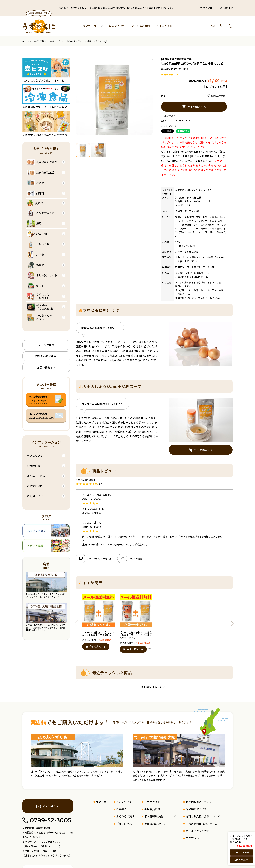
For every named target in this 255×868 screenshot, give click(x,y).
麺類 (34, 223)
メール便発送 (46, 345)
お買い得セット (46, 367)
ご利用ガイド (164, 26)
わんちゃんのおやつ (39, 317)
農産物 (35, 203)
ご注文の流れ (35, 486)
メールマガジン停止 (198, 831)
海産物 (36, 183)
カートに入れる (242, 852)
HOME (25, 41)
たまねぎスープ (53, 41)
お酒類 (36, 255)
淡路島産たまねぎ (42, 162)
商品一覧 (101, 802)
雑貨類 (36, 265)
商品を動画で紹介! (46, 356)
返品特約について (172, 116)
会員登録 (206, 8)
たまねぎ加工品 (37, 41)
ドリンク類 (38, 244)
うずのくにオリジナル (38, 296)
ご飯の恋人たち (41, 213)
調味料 (36, 193)
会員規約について (155, 824)
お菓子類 (37, 234)
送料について (170, 126)
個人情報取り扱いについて (160, 816)
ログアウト (192, 838)
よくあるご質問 (141, 26)
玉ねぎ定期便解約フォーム (202, 824)
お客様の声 (34, 466)
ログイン (226, 8)
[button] (78, 623)
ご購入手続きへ (242, 860)
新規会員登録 (152, 809)
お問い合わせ (48, 806)
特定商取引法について (199, 802)
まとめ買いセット (42, 275)
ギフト (36, 286)
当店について (117, 26)
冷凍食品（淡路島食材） (41, 307)
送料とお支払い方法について (203, 816)
